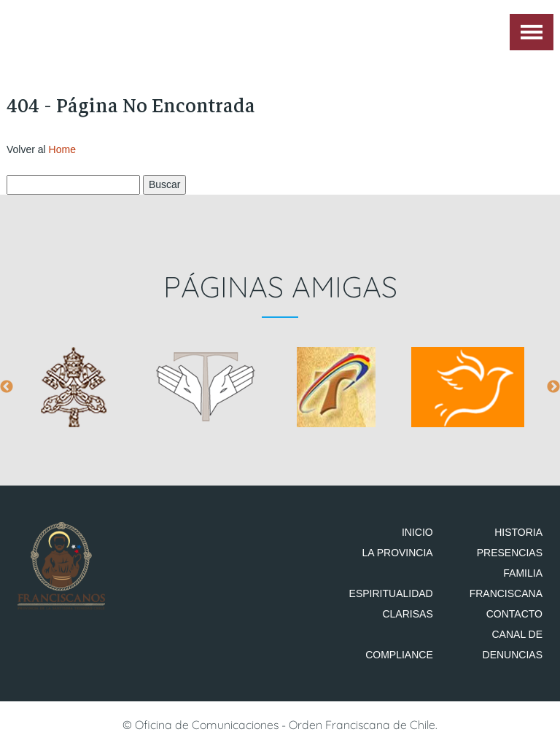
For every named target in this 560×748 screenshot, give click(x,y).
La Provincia (397, 553)
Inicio (417, 532)
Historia (518, 532)
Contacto (514, 614)
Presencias (510, 553)
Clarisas (407, 614)
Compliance (399, 655)
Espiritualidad (391, 593)
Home (62, 149)
